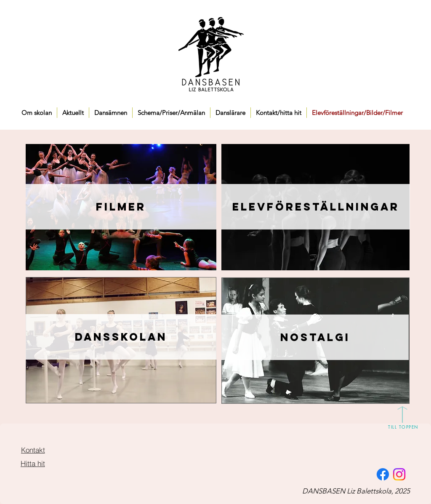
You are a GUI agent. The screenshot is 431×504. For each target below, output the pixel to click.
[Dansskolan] (121, 337)
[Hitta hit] (33, 463)
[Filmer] (121, 207)
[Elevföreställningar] (316, 207)
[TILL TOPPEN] (403, 427)
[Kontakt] (33, 450)
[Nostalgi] (315, 337)
